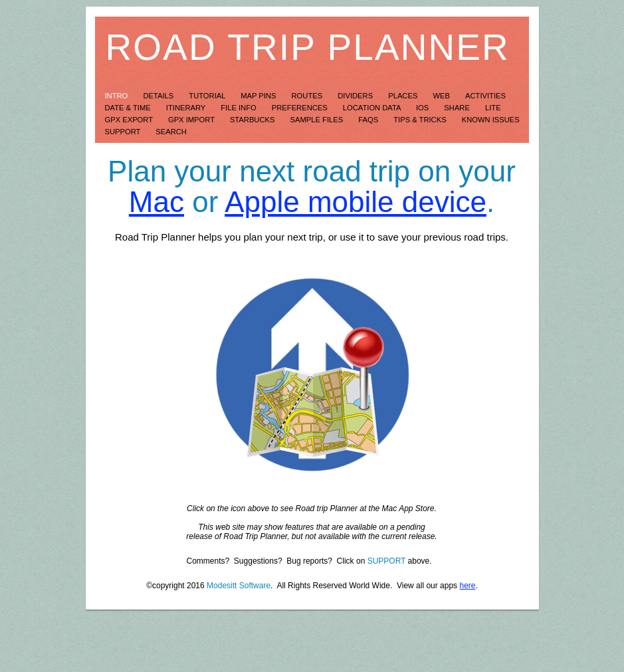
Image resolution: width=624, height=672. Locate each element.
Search (171, 132)
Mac (156, 202)
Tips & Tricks (421, 120)
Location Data (373, 108)
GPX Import (192, 120)
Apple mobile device (356, 202)
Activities (485, 96)
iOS (423, 108)
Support (124, 132)
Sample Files (318, 120)
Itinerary (187, 108)
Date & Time (129, 108)
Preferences (301, 108)
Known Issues (491, 120)
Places (404, 96)
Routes (308, 96)
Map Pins (259, 96)
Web (442, 96)
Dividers (356, 96)
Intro (118, 96)
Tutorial (208, 96)
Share (458, 108)
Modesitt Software (239, 586)
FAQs (369, 120)
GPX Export (130, 120)
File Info (240, 108)
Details (159, 96)
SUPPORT (387, 561)
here (467, 586)
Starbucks (254, 120)
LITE (493, 108)
